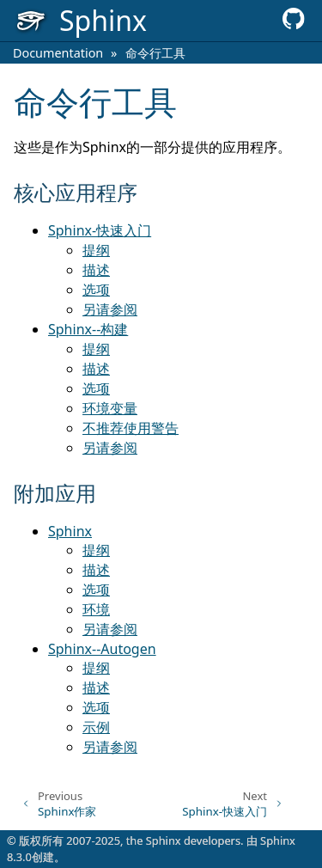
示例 (96, 727)
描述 (96, 270)
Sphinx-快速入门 (100, 230)
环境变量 (110, 408)
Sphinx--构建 (88, 329)
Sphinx (70, 531)
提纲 (96, 250)
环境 (96, 609)
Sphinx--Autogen (102, 649)
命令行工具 (155, 53)
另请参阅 (110, 309)
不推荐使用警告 (131, 428)
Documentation (58, 53)
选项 (96, 290)
